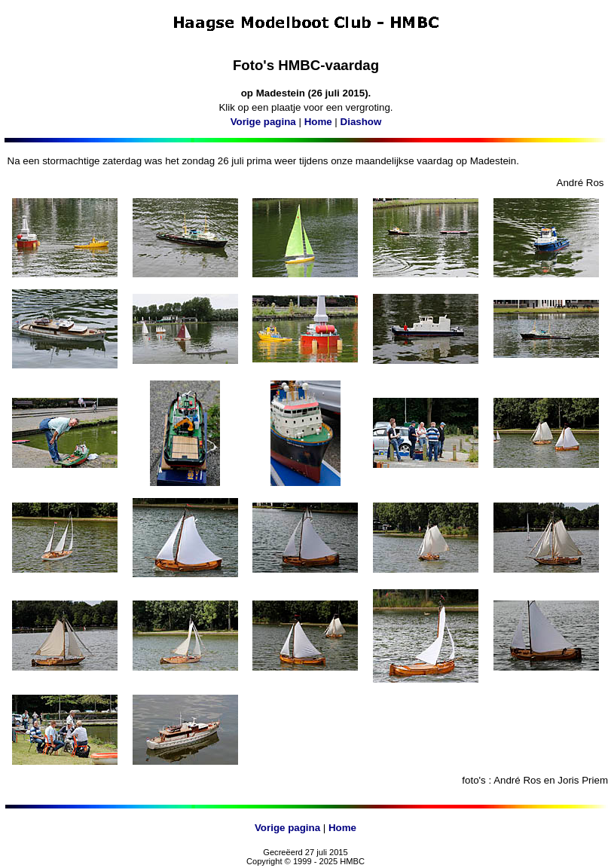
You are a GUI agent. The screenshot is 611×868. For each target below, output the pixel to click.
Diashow (361, 122)
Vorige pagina (263, 122)
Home (318, 122)
